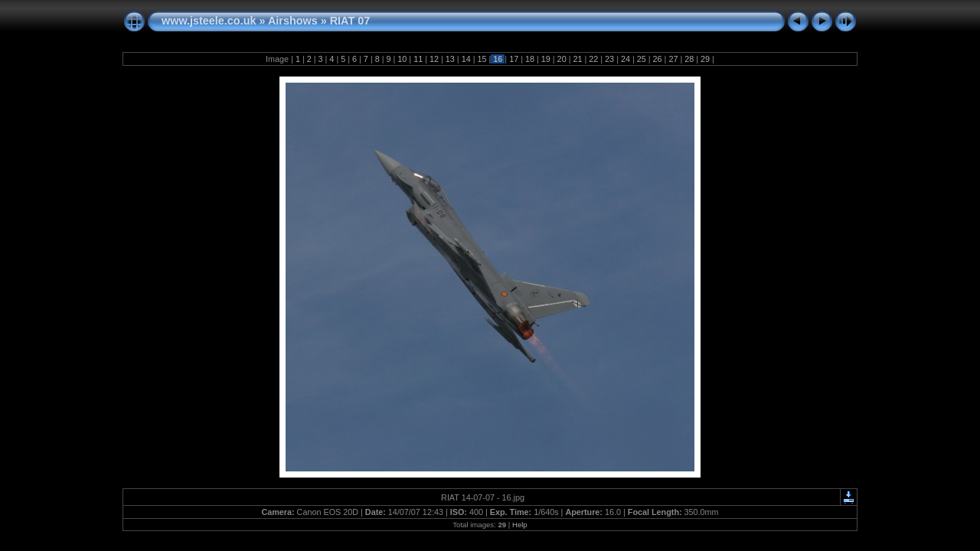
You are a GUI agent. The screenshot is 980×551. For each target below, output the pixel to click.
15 (482, 59)
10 (402, 59)
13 (450, 59)
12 (434, 59)
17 (514, 59)
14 (466, 59)
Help (520, 525)
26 (658, 59)
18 (530, 59)
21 (577, 59)
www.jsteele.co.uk (209, 21)
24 (626, 59)
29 (705, 59)
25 (642, 59)
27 (673, 59)
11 (418, 59)
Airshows (293, 21)
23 (609, 59)
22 (593, 59)
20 (562, 59)
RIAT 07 (350, 21)
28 (689, 59)
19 (546, 59)
